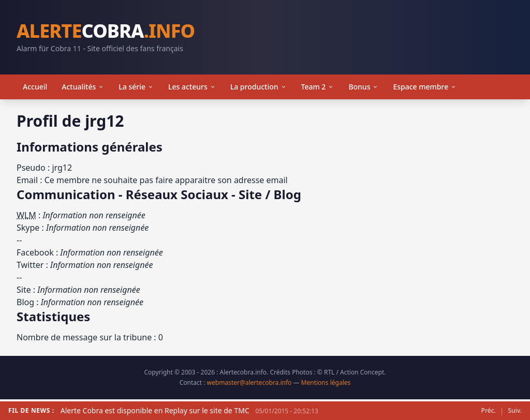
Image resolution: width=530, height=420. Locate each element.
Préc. (489, 411)
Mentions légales (326, 382)
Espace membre (425, 87)
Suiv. (515, 411)
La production (259, 87)
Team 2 (318, 87)
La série (136, 87)
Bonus (363, 87)
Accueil (35, 87)
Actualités (83, 87)
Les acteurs (192, 87)
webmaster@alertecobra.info (249, 382)
